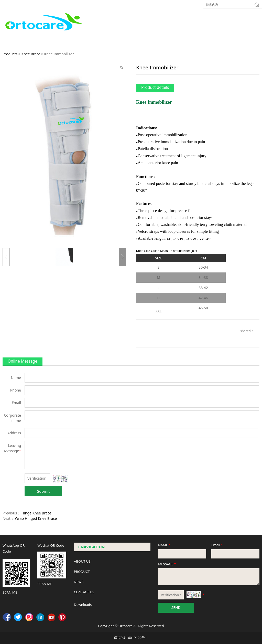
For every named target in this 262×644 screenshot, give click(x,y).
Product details (155, 87)
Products (10, 54)
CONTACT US (84, 592)
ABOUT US (82, 561)
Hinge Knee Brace (36, 513)
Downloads (83, 605)
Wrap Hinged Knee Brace (36, 518)
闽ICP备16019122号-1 (131, 638)
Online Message (23, 361)
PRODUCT (82, 572)
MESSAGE (167, 564)
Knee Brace (31, 54)
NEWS (79, 582)
